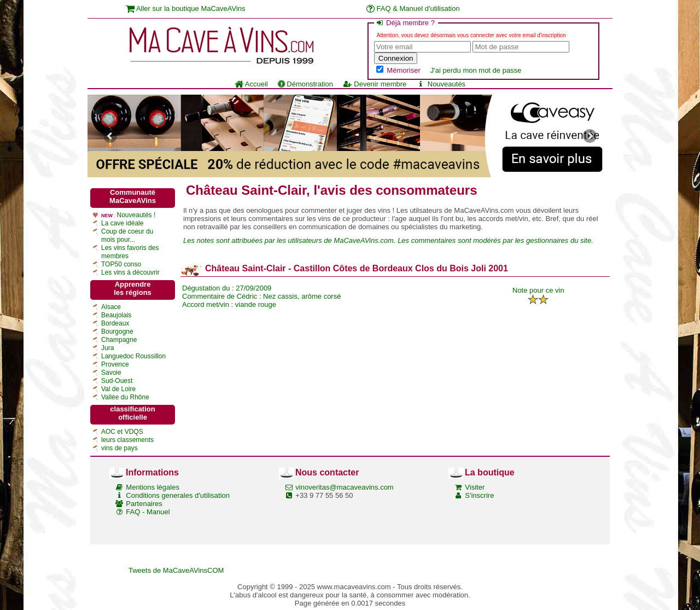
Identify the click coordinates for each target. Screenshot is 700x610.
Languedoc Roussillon (133, 356)
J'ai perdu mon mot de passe (476, 70)
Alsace (111, 307)
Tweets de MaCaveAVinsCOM (176, 570)
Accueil (251, 84)
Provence (115, 364)
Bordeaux (115, 323)
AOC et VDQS (122, 432)
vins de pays (119, 448)
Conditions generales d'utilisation (178, 495)
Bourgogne (117, 332)
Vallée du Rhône (125, 397)
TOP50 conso (121, 264)
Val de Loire (118, 389)
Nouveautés (441, 84)
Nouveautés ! (136, 215)
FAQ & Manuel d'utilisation (413, 8)
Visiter (475, 487)
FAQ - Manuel (148, 512)
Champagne (119, 340)
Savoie (111, 373)
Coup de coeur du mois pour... (127, 236)
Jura (107, 348)
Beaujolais (116, 315)
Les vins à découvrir (130, 272)
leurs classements (127, 440)
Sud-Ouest (117, 381)
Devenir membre (375, 84)
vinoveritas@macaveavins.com (344, 487)
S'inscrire (479, 495)
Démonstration (305, 84)
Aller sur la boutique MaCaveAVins (186, 8)
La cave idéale (122, 223)
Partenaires (144, 504)
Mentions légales (153, 487)
